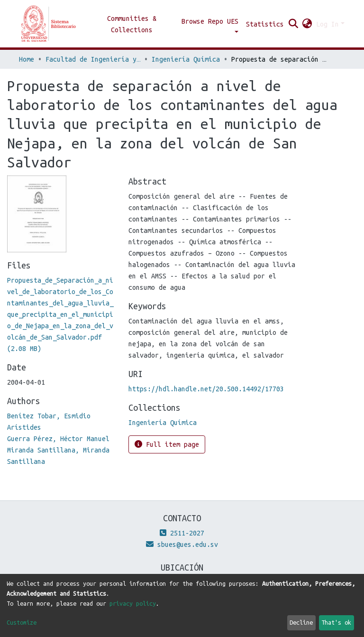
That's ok (336, 622)
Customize (22, 622)
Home (27, 59)
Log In (328, 24)
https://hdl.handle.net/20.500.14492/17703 (206, 389)
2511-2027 (182, 533)
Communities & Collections (132, 24)
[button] (307, 24)
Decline (301, 622)
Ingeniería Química (186, 59)
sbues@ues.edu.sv (182, 545)
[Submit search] (294, 24)
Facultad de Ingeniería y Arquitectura (93, 59)
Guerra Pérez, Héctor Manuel (58, 439)
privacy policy (133, 603)
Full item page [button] (167, 444)
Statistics (265, 24)
